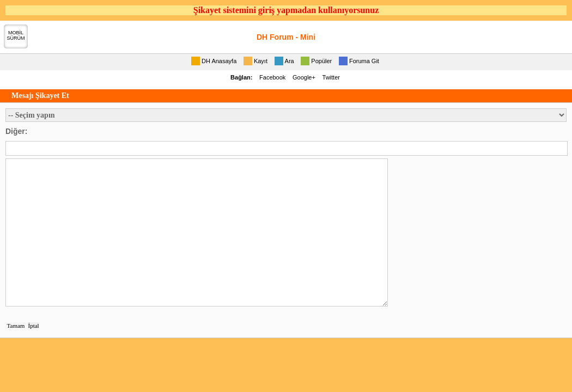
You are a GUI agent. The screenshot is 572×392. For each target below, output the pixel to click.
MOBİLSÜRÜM (16, 35)
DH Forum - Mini (286, 37)
